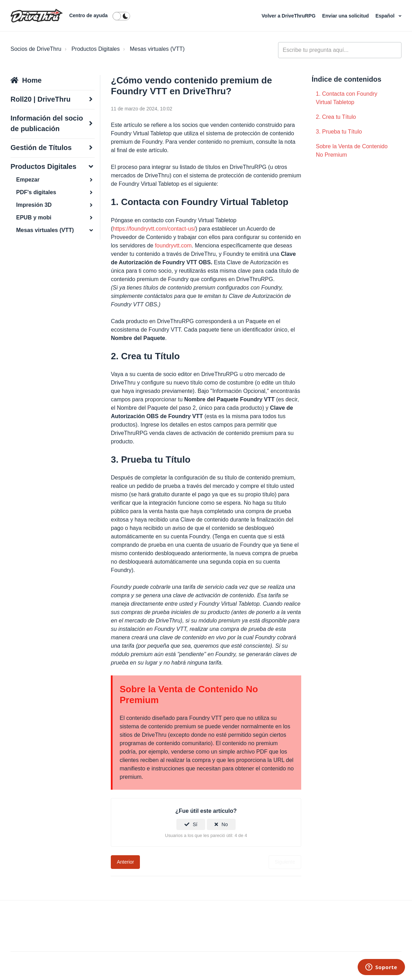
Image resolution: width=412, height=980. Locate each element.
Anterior (125, 862)
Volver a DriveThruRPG (289, 16)
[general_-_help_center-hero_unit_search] (340, 50)
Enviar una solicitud (346, 16)
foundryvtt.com (173, 246)
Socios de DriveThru (36, 49)
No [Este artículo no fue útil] (225, 824)
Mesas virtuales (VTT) (157, 49)
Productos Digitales (96, 49)
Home (32, 80)
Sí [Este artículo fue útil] (195, 824)
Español (386, 16)
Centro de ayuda (88, 15)
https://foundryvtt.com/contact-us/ (154, 229)
